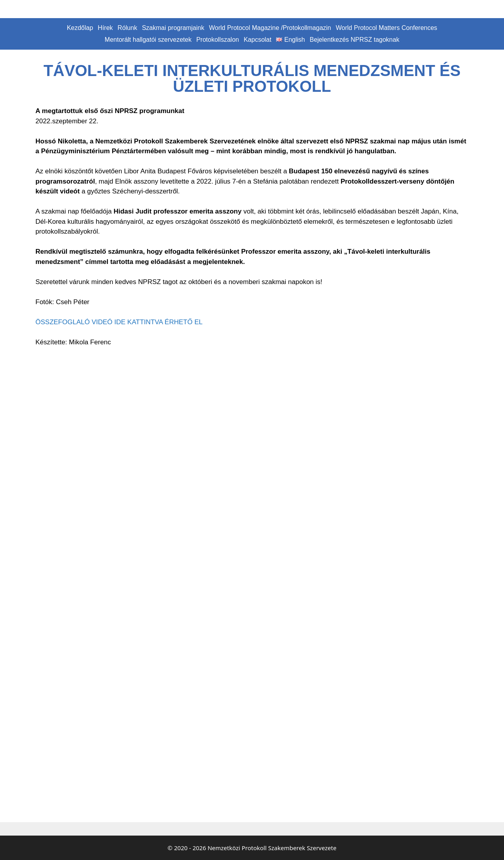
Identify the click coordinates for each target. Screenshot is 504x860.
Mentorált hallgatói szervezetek (148, 40)
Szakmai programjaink (173, 28)
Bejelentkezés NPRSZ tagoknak (354, 40)
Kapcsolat (258, 40)
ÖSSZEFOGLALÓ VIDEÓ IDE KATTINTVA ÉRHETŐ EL (119, 322)
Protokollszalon (218, 40)
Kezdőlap (80, 28)
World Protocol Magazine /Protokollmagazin (270, 28)
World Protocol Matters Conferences (387, 28)
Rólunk (128, 28)
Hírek (105, 28)
